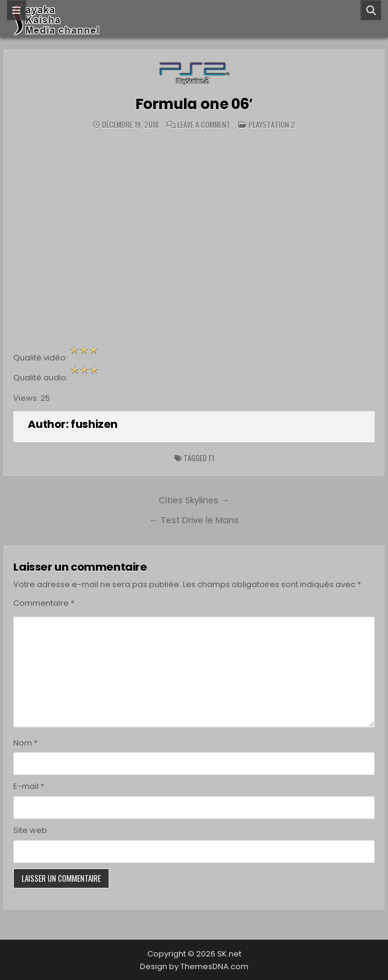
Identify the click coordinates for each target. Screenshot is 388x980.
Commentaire (44, 603)
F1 (211, 458)
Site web (30, 830)
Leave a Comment (204, 125)
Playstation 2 (272, 124)
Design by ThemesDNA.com (194, 966)
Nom (25, 743)
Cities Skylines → (194, 500)
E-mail (29, 786)
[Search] (371, 10)
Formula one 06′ (194, 104)
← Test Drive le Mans (194, 520)
